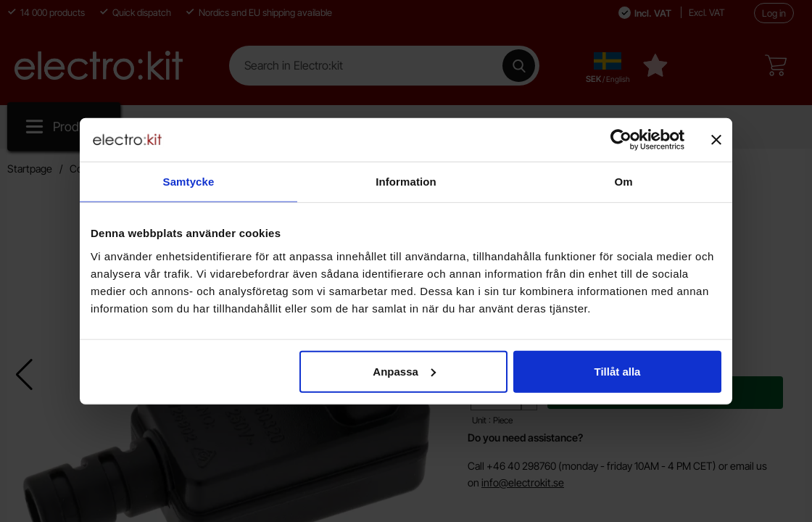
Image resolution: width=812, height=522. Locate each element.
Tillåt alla (617, 371)
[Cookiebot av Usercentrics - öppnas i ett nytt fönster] (621, 140)
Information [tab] (406, 182)
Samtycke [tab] (189, 182)
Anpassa (404, 371)
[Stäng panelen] (716, 140)
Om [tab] (623, 182)
